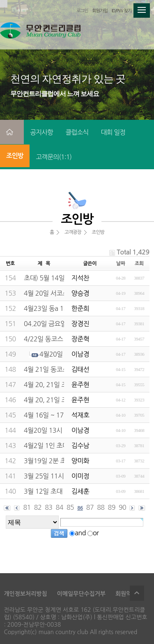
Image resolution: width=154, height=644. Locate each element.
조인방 (15, 156)
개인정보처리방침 (25, 594)
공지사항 (41, 132)
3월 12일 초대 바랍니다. (57, 491)
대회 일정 (113, 132)
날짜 (121, 264)
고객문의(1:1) (54, 157)
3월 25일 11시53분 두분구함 (63, 476)
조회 (139, 264)
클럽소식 (77, 132)
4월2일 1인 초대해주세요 (58, 446)
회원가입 (100, 11)
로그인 (82, 11)
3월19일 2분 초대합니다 (57, 461)
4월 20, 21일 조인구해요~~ (62, 385)
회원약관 (126, 594)
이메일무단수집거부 (81, 594)
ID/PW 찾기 (122, 11)
